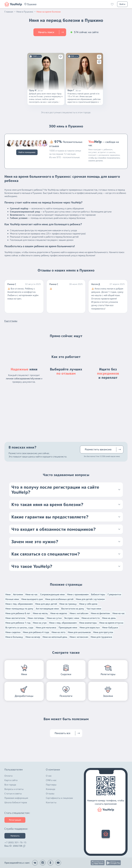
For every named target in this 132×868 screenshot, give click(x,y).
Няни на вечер (33, 637)
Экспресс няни (72, 618)
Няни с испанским (79, 637)
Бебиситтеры (98, 594)
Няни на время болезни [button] (49, 12)
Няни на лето (58, 632)
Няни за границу (68, 604)
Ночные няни (12, 599)
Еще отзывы (11, 321)
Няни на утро (40, 623)
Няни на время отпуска (111, 623)
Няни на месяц (40, 613)
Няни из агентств (91, 618)
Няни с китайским (79, 613)
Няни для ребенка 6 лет (18, 613)
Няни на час (32, 594)
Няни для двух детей (46, 604)
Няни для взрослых (90, 627)
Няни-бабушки (110, 627)
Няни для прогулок (103, 632)
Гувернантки (114, 594)
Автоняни (18, 594)
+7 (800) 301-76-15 (15, 842)
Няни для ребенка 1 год (18, 623)
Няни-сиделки (13, 632)
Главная (10, 12)
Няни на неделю (59, 613)
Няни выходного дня (32, 599)
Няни (8, 594)
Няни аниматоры (88, 623)
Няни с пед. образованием (19, 604)
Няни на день (109, 618)
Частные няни (94, 609)
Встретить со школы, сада (19, 627)
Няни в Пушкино (26, 12)
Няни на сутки (54, 618)
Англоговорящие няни (47, 609)
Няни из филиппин (100, 613)
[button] (32, 4)
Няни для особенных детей (59, 599)
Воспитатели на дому (73, 609)
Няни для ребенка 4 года (36, 632)
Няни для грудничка (101, 637)
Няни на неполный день (55, 637)
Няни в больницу (14, 637)
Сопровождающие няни (52, 594)
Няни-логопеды (36, 618)
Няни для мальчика (46, 627)
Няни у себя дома (88, 604)
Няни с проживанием (78, 594)
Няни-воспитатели (15, 618)
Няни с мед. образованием (63, 623)
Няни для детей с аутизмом (90, 599)
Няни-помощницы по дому (19, 609)
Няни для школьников (79, 632)
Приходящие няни (68, 627)
